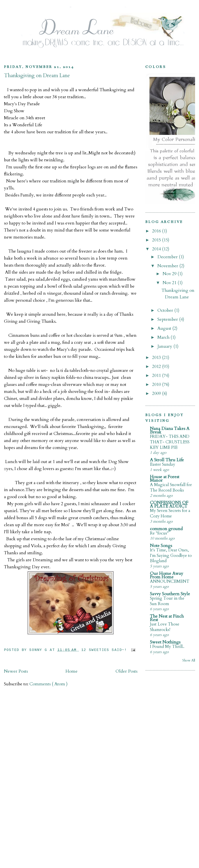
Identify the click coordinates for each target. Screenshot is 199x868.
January (165, 346)
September (168, 319)
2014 (157, 249)
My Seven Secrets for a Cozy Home (170, 513)
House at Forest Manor (165, 479)
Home (72, 671)
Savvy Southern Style (170, 594)
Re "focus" (159, 533)
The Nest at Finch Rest (167, 618)
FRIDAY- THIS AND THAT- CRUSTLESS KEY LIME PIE (170, 442)
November (168, 266)
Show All (189, 660)
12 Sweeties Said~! (105, 650)
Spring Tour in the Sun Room (167, 601)
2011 (157, 375)
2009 (157, 393)
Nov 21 (170, 283)
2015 (157, 240)
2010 (157, 384)
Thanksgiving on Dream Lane (37, 76)
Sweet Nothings (165, 642)
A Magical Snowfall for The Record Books (171, 487)
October (166, 310)
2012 (157, 366)
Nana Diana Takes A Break (170, 430)
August (165, 328)
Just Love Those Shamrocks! (165, 627)
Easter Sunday (163, 464)
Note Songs (161, 546)
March (164, 337)
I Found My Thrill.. (167, 647)
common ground (166, 529)
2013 (157, 357)
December (168, 257)
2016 (157, 231)
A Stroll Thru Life (167, 460)
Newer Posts (16, 671)
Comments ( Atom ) (48, 684)
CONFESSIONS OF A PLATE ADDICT (169, 504)
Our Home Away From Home (167, 575)
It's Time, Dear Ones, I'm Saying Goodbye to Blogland (171, 555)
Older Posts (126, 671)
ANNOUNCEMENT (170, 581)
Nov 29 (170, 274)
